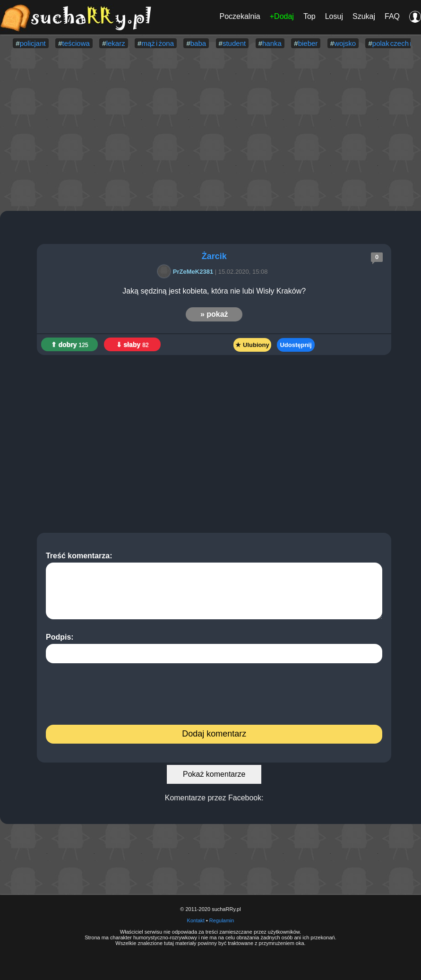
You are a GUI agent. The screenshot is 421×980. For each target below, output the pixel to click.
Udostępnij (296, 345)
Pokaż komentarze (214, 774)
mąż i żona (158, 43)
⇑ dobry (70, 345)
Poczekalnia (240, 16)
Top (309, 16)
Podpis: (214, 648)
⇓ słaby (133, 345)
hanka (272, 43)
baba (198, 43)
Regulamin (222, 920)
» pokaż (214, 314)
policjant (33, 43)
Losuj (334, 16)
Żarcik (214, 256)
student (234, 43)
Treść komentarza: (214, 585)
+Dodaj (282, 16)
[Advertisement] (210, 130)
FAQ (392, 16)
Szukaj (364, 16)
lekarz (116, 43)
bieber (308, 43)
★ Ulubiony (252, 345)
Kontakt (196, 920)
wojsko (345, 43)
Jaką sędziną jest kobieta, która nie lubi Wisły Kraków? (214, 291)
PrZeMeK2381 (187, 272)
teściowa (76, 43)
